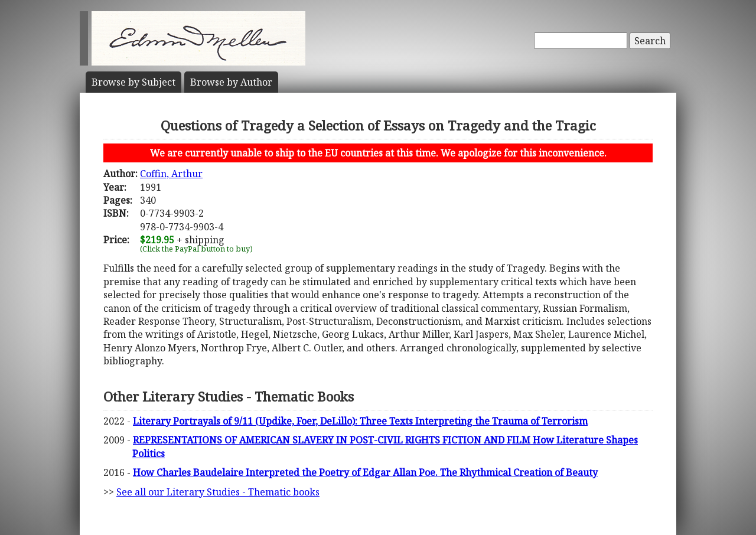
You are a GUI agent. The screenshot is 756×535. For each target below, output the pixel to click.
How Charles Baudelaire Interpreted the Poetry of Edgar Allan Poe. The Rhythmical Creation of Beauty (365, 472)
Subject (133, 82)
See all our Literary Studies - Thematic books (218, 492)
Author (231, 82)
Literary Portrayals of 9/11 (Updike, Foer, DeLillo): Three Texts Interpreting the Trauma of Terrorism (360, 421)
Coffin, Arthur (171, 174)
